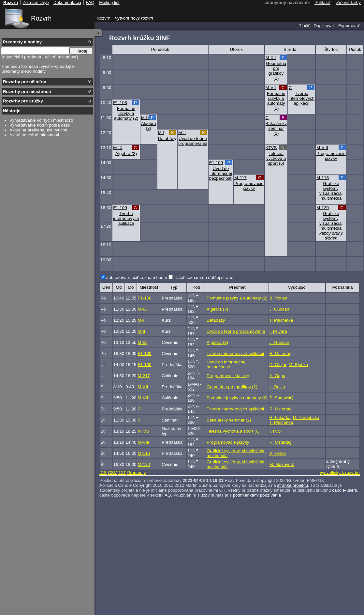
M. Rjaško (298, 365)
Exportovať (349, 26)
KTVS (271, 148)
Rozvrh (41, 18)
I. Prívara (278, 331)
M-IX (146, 118)
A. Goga (277, 376)
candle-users (344, 490)
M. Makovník (282, 464)
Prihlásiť (322, 2)
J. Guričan (279, 309)
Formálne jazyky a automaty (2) (276, 101)
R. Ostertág (281, 354)
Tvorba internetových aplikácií (302, 98)
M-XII (271, 58)
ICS (103, 473)
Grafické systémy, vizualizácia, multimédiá (331, 191)
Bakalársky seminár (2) (276, 128)
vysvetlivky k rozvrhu (340, 473)
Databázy (167, 138)
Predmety (136, 473)
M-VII (271, 88)
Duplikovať (324, 26)
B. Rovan (278, 298)
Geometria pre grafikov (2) (276, 71)
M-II (182, 133)
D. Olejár (278, 365)
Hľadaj (81, 51)
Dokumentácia (67, 2)
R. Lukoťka (280, 417)
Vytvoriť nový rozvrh (134, 18)
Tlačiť (304, 26)
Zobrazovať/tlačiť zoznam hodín (137, 277)
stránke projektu (292, 485)
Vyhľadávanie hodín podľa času (40, 125)
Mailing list (109, 2)
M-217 (240, 178)
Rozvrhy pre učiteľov (25, 82)
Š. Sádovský (282, 398)
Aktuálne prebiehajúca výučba (38, 130)
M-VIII (322, 148)
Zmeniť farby (349, 2)
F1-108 (120, 103)
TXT (122, 473)
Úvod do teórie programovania (193, 141)
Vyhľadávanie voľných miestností (41, 120)
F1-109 (216, 163)
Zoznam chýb (36, 2)
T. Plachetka (281, 320)
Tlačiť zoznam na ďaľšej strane (204, 277)
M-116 (323, 178)
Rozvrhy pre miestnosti (27, 92)
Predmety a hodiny (22, 42)
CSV (112, 473)
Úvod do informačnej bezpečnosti (221, 173)
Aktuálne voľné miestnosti (34, 135)
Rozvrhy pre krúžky (23, 101)
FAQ (167, 495)
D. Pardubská (306, 417)
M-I (161, 133)
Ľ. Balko (277, 387)
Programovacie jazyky (331, 156)
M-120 (323, 208)
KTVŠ (275, 431)
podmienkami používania (257, 495)
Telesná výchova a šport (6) (276, 158)
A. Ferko (278, 453)
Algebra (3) (149, 126)
